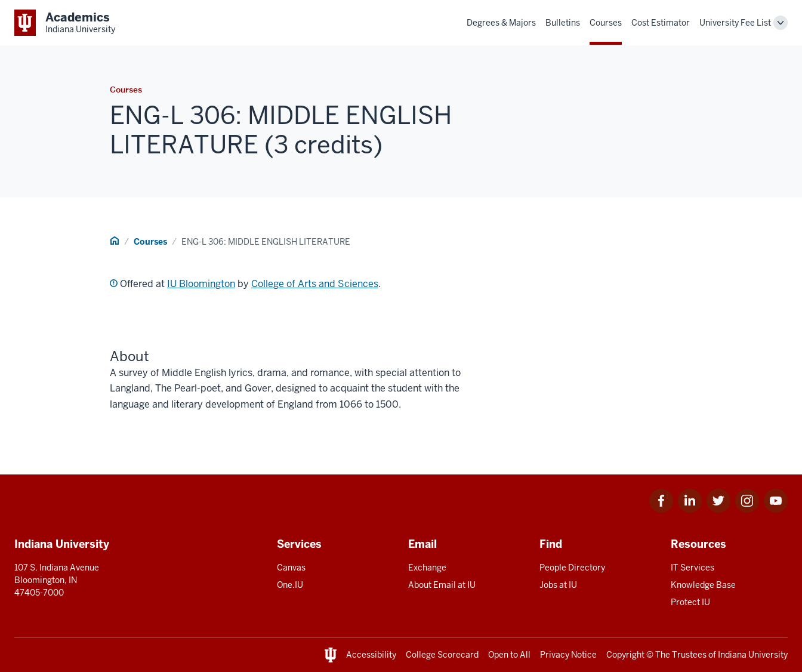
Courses (606, 23)
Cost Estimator (661, 23)
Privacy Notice (568, 655)
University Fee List (735, 23)
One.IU (290, 585)
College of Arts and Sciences (315, 284)
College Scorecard (442, 655)
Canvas (291, 568)
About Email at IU (442, 585)
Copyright (625, 655)
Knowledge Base (703, 585)
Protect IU (690, 602)
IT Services (693, 568)
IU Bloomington (201, 284)
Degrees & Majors (501, 23)
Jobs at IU (558, 585)
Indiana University (753, 655)
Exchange (427, 568)
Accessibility (371, 655)
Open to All (509, 655)
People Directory (572, 568)
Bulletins (563, 23)
